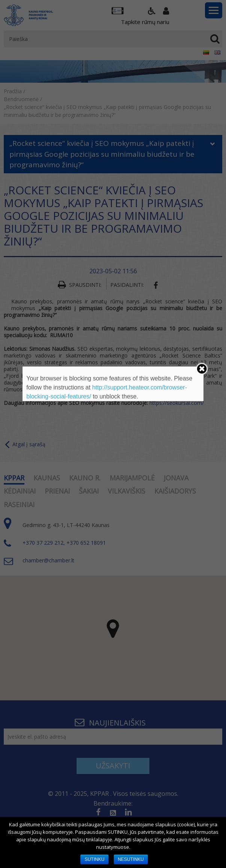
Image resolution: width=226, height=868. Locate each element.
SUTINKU (94, 859)
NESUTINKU (131, 859)
